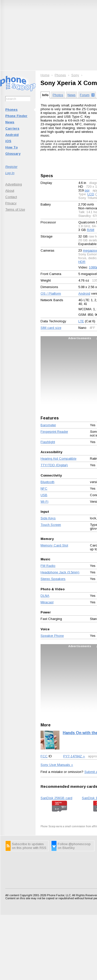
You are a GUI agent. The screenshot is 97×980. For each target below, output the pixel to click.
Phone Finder (16, 116)
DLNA (45, 596)
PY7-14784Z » (74, 756)
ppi (87, 190)
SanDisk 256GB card (56, 798)
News (10, 122)
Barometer (48, 425)
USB (44, 495)
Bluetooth (47, 482)
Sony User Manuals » (57, 765)
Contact (11, 197)
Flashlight (48, 442)
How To (11, 147)
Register (11, 167)
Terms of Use (15, 209)
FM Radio (48, 566)
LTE (81, 321)
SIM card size (51, 328)
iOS (8, 141)
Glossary (13, 154)
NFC (44, 488)
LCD (91, 194)
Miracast (47, 602)
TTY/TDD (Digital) (54, 465)
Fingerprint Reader (54, 432)
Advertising (14, 184)
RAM (91, 230)
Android (12, 135)
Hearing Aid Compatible (58, 459)
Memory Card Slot (54, 545)
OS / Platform (51, 293)
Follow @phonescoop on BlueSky (74, 846)
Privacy (11, 203)
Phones (11, 110)
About (10, 191)
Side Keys (48, 518)
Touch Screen (51, 525)
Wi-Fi (44, 502)
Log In (10, 173)
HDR (82, 262)
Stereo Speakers (53, 579)
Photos (58, 95)
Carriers (12, 128)
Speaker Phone (52, 636)
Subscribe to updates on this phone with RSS (29, 846)
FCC (44, 756)
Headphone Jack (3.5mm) (60, 572)
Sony (75, 75)
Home (45, 75)
